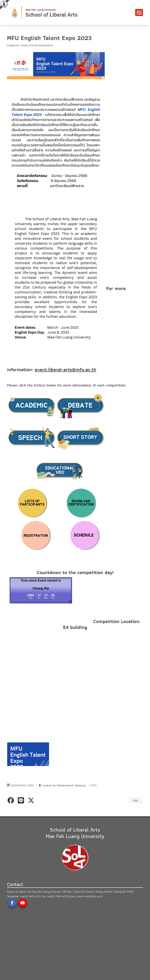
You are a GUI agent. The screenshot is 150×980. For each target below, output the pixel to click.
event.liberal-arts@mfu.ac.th (66, 370)
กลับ (136, 801)
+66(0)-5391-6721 (30, 896)
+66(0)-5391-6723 (58, 896)
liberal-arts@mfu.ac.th (90, 896)
